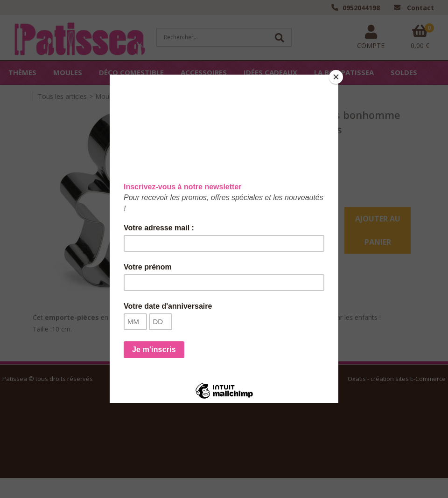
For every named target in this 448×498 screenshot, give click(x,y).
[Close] (336, 77)
